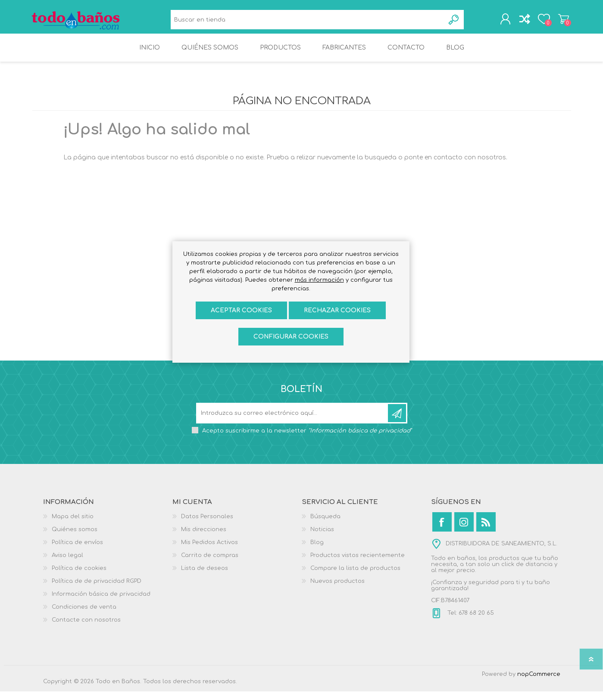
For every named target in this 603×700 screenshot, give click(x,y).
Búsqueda (454, 22)
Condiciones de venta (84, 616)
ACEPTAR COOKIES (241, 310)
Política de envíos (77, 551)
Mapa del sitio (73, 525)
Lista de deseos (205, 577)
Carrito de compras (561, 21)
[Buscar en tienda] (308, 22)
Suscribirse (397, 422)
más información (319, 280)
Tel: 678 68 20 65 (470, 622)
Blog (317, 551)
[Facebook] (442, 530)
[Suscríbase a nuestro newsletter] (293, 422)
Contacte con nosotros (86, 628)
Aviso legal (67, 564)
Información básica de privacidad (101, 603)
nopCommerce (539, 683)
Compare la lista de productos (355, 577)
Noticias (322, 538)
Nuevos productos (337, 590)
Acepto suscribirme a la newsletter (307, 439)
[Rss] (486, 530)
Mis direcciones (204, 538)
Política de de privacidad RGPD (97, 590)
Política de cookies (79, 577)
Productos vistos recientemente (358, 564)
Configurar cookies (291, 337)
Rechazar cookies (337, 310)
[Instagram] (464, 530)
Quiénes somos (75, 538)
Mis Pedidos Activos (209, 551)
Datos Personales (207, 525)
